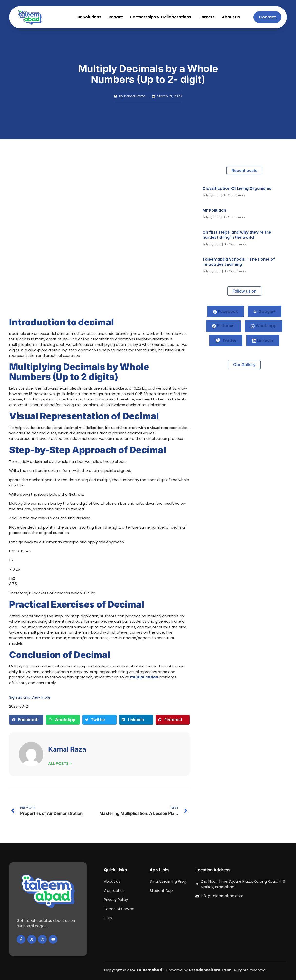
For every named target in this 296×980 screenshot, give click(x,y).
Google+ (265, 311)
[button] (26, 720)
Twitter (226, 341)
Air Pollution (214, 210)
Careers (207, 17)
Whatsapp (264, 326)
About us (231, 17)
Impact (116, 17)
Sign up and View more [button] (30, 697)
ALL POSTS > (60, 764)
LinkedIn (263, 341)
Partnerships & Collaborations (161, 17)
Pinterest (223, 326)
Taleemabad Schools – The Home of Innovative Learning (239, 262)
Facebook (225, 311)
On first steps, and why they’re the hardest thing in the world (237, 235)
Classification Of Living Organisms (237, 188)
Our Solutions (88, 17)
